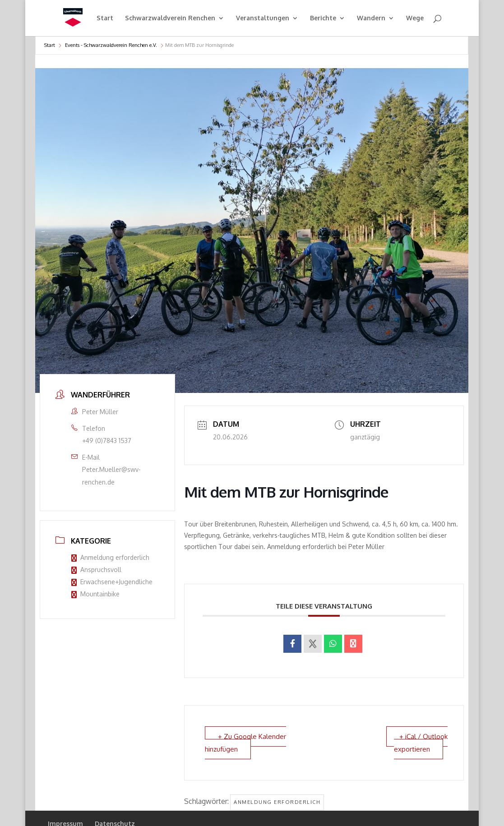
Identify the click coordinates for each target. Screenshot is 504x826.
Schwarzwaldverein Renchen (170, 18)
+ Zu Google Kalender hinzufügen (245, 743)
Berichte (323, 18)
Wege (415, 18)
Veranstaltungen (263, 18)
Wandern (371, 18)
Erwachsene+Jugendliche (112, 582)
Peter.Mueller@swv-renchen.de (111, 475)
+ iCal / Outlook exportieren (421, 743)
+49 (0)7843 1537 (107, 441)
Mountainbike (95, 594)
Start (105, 18)
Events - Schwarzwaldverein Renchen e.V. (111, 45)
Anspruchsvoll (96, 570)
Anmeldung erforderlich (110, 557)
